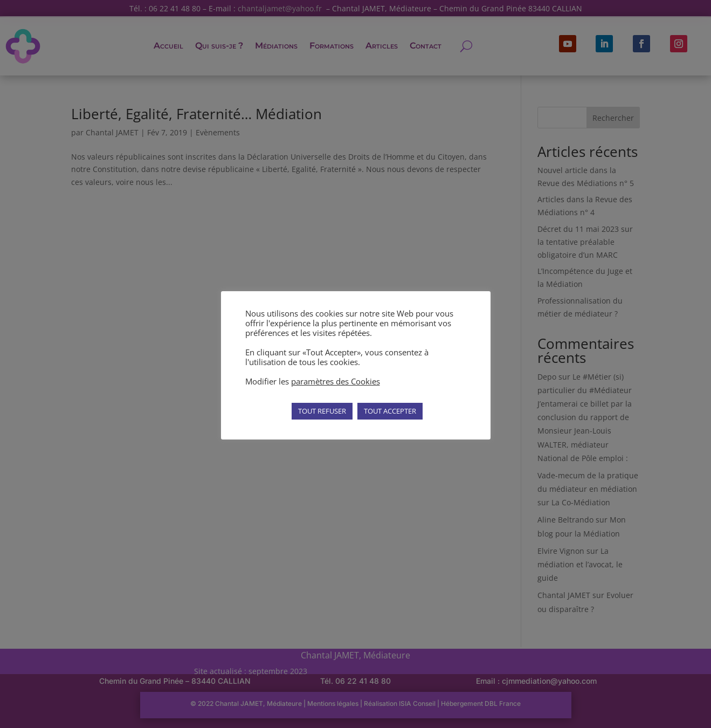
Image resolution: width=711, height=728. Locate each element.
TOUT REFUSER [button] (322, 411)
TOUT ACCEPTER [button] (390, 411)
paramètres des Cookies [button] (336, 381)
